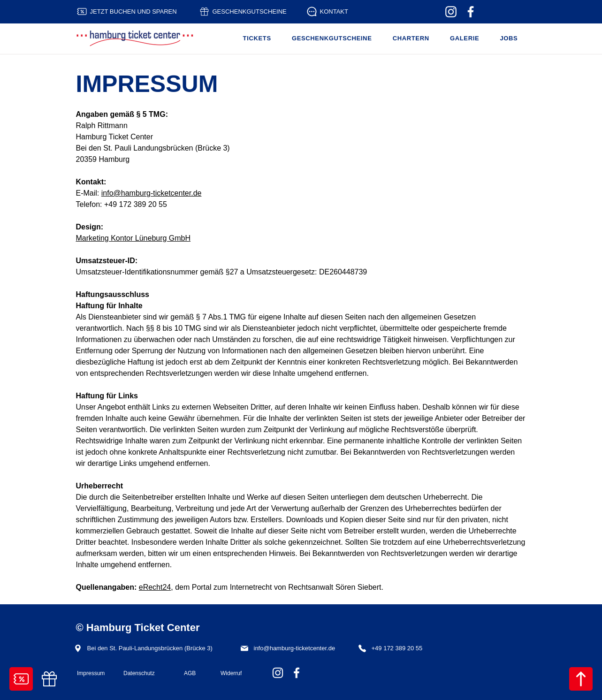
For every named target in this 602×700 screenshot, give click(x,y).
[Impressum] (92, 673)
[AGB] (195, 673)
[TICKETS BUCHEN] (21, 679)
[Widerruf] (239, 673)
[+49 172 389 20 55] (393, 648)
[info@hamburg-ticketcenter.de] (292, 648)
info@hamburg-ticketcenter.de (152, 193)
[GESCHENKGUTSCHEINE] (247, 11)
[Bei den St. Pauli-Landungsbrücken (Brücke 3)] (150, 648)
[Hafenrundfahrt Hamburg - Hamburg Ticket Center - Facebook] (471, 12)
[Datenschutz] (146, 673)
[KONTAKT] (330, 11)
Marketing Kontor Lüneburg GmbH (133, 238)
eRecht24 (155, 587)
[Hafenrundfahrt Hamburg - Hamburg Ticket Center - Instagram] (451, 12)
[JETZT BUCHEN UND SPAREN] (132, 11)
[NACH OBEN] (581, 679)
